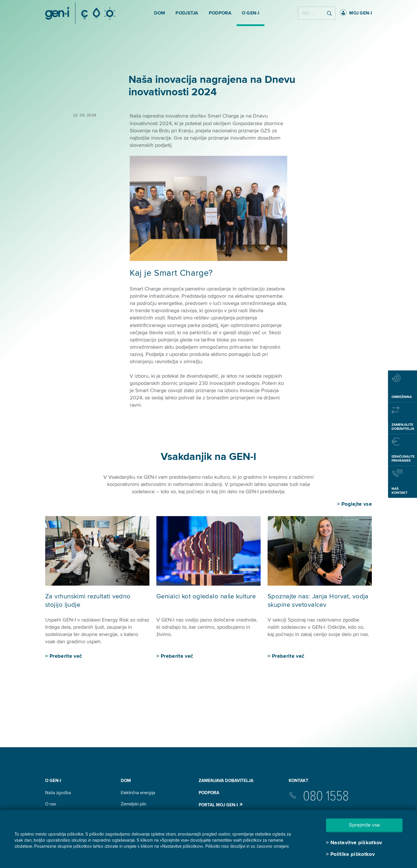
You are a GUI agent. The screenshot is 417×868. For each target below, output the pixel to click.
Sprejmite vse (364, 825)
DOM (126, 781)
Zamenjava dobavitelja (226, 781)
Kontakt (299, 781)
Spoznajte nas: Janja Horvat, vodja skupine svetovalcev (318, 601)
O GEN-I (53, 781)
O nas (51, 804)
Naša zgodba (58, 793)
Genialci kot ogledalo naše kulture (206, 596)
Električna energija (138, 793)
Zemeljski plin (133, 804)
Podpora (209, 793)
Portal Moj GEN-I (221, 805)
